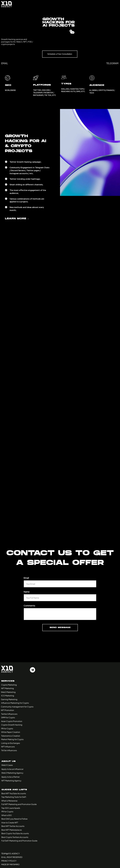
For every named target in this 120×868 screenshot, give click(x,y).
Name (27, 592)
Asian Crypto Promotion (12, 721)
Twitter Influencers (9, 714)
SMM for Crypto (8, 717)
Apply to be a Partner (11, 777)
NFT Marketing (7, 688)
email (5, 63)
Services (8, 681)
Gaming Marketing (9, 699)
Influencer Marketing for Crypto (15, 703)
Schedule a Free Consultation (60, 54)
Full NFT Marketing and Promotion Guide (19, 804)
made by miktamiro (10, 864)
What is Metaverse (9, 801)
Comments (29, 606)
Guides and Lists (14, 790)
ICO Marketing (8, 696)
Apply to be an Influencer (12, 769)
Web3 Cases (7, 765)
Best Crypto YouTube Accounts (15, 833)
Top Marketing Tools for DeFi (14, 797)
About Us (8, 761)
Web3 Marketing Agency (12, 773)
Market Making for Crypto (12, 739)
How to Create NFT (10, 823)
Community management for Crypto (17, 707)
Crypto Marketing (9, 685)
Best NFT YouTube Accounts (14, 793)
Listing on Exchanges (11, 743)
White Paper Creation (11, 732)
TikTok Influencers (9, 750)
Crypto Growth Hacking (12, 725)
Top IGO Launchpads (11, 808)
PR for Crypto (7, 729)
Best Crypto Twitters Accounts (15, 837)
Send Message (60, 628)
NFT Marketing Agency (11, 781)
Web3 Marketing (8, 692)
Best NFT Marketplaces (12, 830)
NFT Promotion (7, 710)
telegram (112, 63)
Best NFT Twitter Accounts (13, 826)
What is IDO (7, 815)
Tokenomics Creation (11, 736)
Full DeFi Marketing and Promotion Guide (19, 841)
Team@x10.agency (10, 853)
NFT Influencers (8, 747)
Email (26, 578)
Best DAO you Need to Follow (14, 819)
